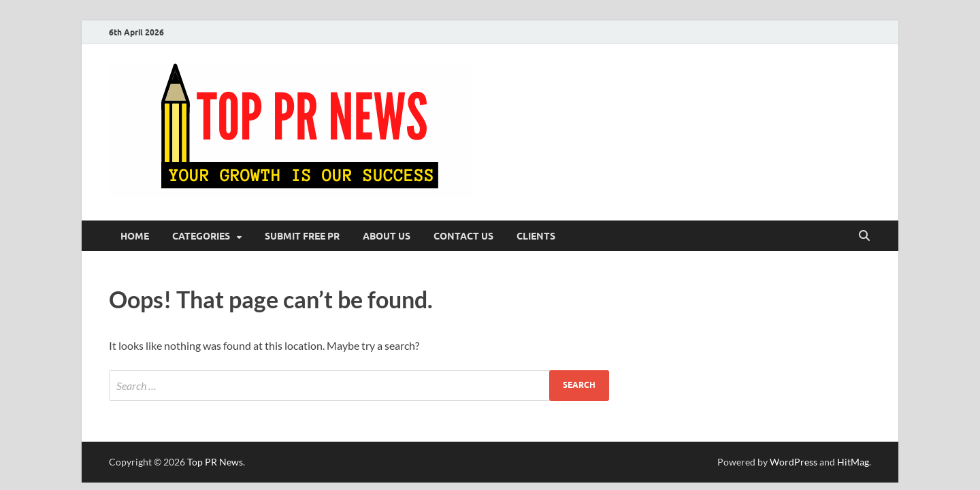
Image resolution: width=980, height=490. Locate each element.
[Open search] (864, 236)
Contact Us (463, 236)
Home (135, 236)
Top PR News (215, 462)
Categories (201, 236)
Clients (536, 236)
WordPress (794, 462)
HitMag (853, 462)
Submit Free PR (302, 236)
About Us (387, 236)
